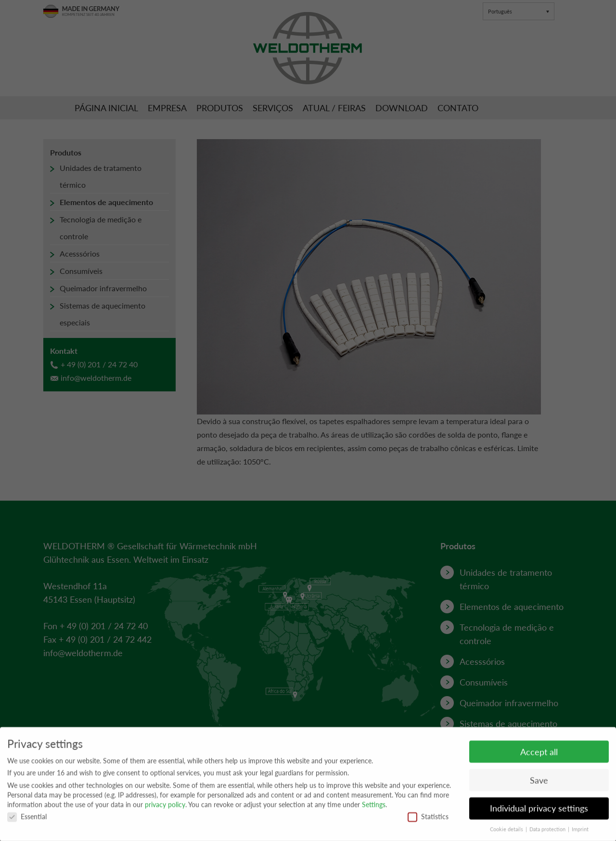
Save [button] (539, 784)
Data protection (548, 833)
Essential (27, 820)
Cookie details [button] (507, 833)
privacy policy (165, 808)
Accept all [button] (539, 756)
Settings (374, 808)
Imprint (580, 833)
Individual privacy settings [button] (539, 812)
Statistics (428, 820)
